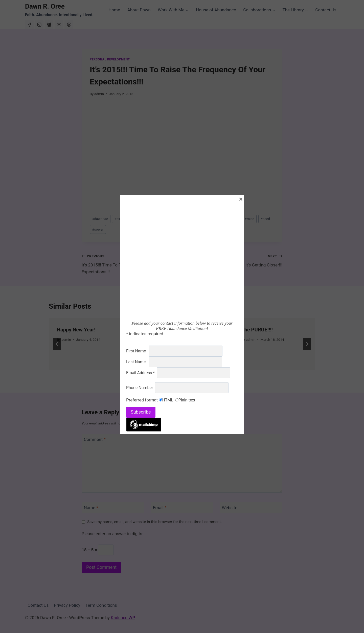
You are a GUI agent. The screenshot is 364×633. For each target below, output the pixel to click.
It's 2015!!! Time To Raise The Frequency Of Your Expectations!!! (130, 263)
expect (121, 219)
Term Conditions (101, 605)
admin (99, 94)
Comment (95, 439)
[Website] (251, 507)
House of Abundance (216, 10)
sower (98, 229)
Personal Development (110, 59)
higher (210, 219)
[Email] (182, 507)
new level (230, 219)
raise (249, 219)
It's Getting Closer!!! (234, 260)
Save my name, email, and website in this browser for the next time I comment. (154, 522)
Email (160, 508)
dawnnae (100, 219)
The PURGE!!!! (257, 330)
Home (114, 10)
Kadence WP (123, 618)
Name (91, 508)
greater (191, 219)
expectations (144, 219)
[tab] (172, 374)
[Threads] (69, 25)
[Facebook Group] (49, 25)
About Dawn (139, 10)
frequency (170, 219)
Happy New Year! (76, 330)
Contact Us (326, 10)
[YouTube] (59, 25)
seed (265, 219)
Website (230, 508)
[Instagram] (39, 25)
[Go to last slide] (57, 344)
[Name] (113, 507)
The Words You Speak (174, 330)
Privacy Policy (67, 605)
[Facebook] (29, 25)
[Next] (307, 344)
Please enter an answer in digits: (112, 534)
